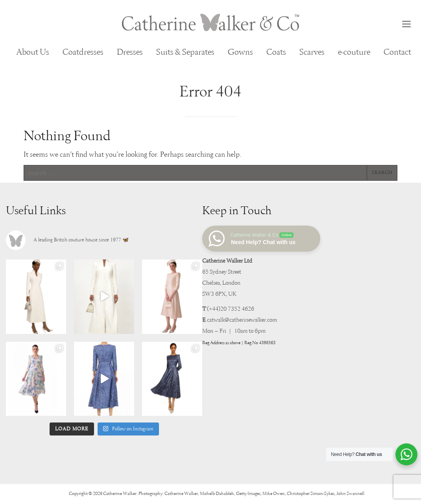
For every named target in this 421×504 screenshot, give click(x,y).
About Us (33, 52)
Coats (276, 52)
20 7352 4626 (237, 309)
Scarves (312, 52)
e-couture (354, 52)
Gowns (240, 52)
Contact (397, 52)
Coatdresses (83, 52)
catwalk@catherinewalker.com (242, 320)
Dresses (130, 52)
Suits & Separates (185, 52)
